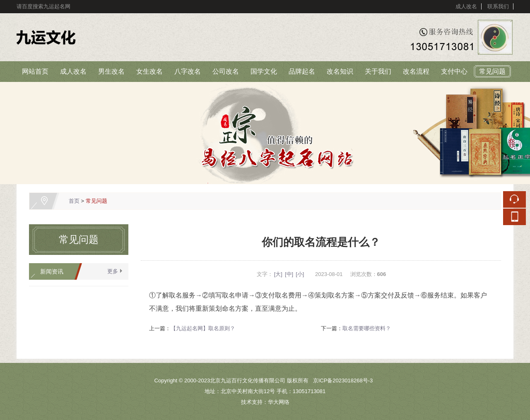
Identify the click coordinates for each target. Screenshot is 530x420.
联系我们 (498, 6)
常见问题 (492, 71)
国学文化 (264, 71)
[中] (289, 274)
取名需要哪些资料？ (367, 328)
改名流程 (416, 71)
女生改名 (149, 71)
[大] (278, 274)
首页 (74, 201)
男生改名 (111, 71)
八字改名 (188, 71)
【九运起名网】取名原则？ (203, 328)
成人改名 (466, 6)
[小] (300, 274)
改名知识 (340, 71)
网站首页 (35, 71)
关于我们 (378, 71)
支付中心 (454, 71)
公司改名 (226, 71)
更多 (113, 271)
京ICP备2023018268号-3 (343, 380)
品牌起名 (302, 71)
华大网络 (279, 402)
